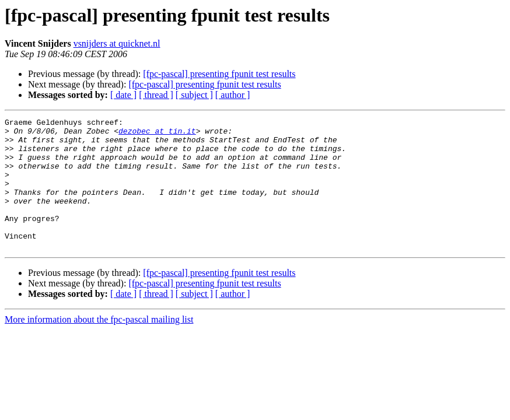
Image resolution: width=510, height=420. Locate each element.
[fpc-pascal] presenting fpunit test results (219, 74)
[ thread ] (156, 95)
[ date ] (123, 95)
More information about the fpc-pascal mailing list (99, 346)
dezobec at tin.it (157, 134)
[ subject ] (194, 95)
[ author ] (233, 95)
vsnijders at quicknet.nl (117, 43)
